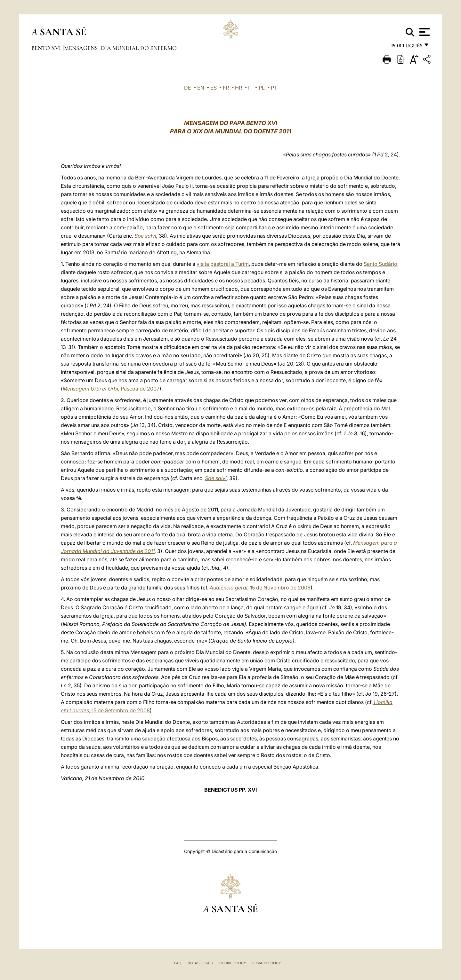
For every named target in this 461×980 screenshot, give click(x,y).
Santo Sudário (380, 264)
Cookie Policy (233, 963)
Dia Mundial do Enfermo (139, 48)
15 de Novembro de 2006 (260, 588)
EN (201, 88)
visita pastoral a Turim (223, 264)
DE (188, 88)
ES (214, 88)
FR (226, 88)
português (407, 47)
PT (274, 88)
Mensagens (81, 48)
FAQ (178, 963)
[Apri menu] (424, 32)
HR (239, 88)
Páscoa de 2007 (111, 389)
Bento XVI (47, 48)
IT (250, 88)
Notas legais (200, 963)
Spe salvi (145, 236)
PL (262, 88)
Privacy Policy (267, 963)
